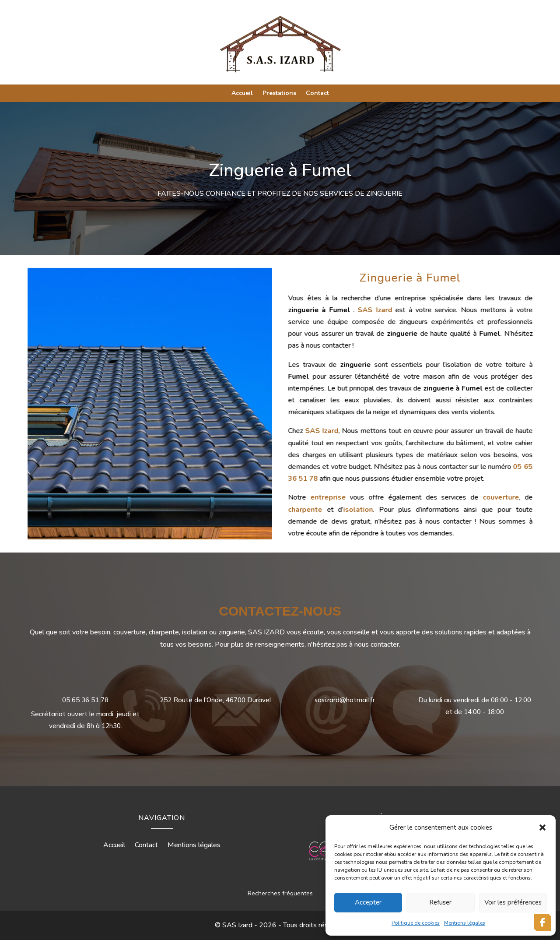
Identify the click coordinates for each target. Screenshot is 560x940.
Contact (317, 94)
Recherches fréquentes (280, 893)
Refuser (440, 902)
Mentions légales (465, 923)
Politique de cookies (416, 923)
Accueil (242, 94)
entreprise (390, 497)
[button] (542, 827)
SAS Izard (437, 310)
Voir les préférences (513, 902)
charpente (367, 510)
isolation (420, 510)
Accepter (368, 902)
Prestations (279, 94)
